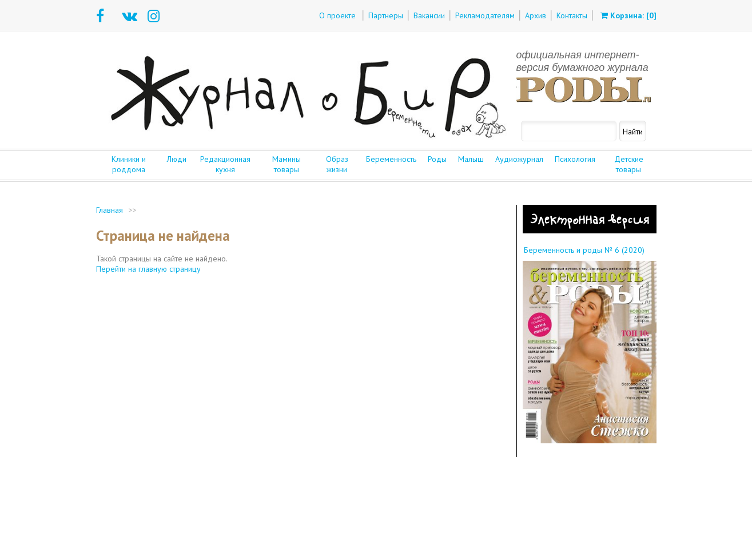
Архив (536, 15)
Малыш (471, 159)
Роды (437, 159)
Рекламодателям (485, 15)
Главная (110, 210)
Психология (575, 159)
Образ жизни (337, 164)
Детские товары (629, 164)
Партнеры (386, 15)
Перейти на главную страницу (148, 269)
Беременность (391, 159)
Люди (177, 159)
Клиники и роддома (129, 164)
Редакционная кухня (225, 164)
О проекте (337, 15)
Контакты (572, 15)
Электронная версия (589, 219)
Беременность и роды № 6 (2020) (584, 250)
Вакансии (429, 15)
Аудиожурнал (519, 159)
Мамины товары (287, 164)
